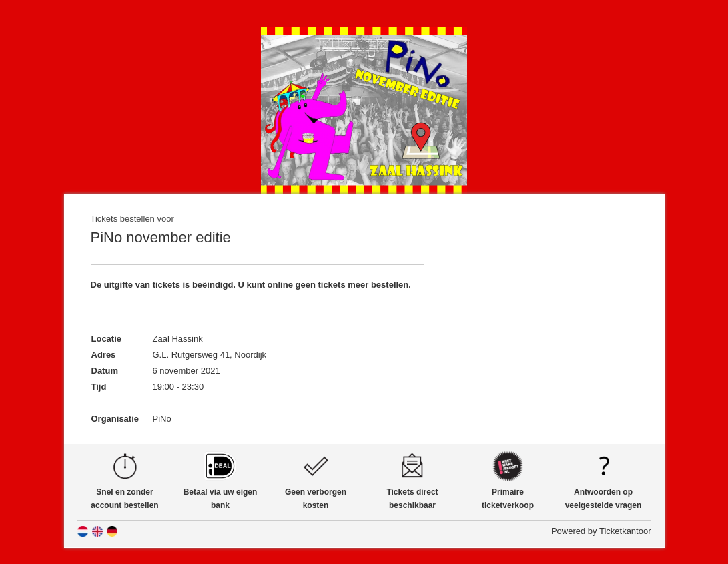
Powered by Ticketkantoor (601, 531)
